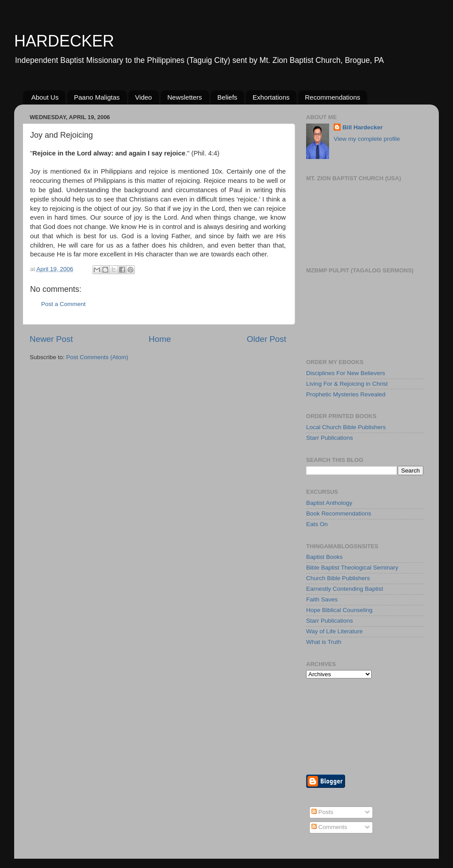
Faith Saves (322, 599)
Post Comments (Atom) (97, 357)
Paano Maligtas (97, 97)
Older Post (267, 339)
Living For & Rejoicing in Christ (347, 384)
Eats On (317, 524)
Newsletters (184, 97)
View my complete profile (367, 139)
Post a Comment (63, 304)
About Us (45, 97)
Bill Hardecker (363, 127)
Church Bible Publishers (338, 578)
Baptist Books (324, 557)
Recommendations (332, 97)
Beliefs (227, 97)
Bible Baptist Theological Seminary (352, 568)
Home (160, 339)
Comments (329, 827)
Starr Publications (330, 438)
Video (143, 97)
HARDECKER (64, 41)
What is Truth (324, 642)
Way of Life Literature (334, 631)
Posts (322, 812)
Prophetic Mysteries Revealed (346, 394)
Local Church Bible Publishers (346, 427)
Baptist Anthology (329, 503)
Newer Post (51, 339)
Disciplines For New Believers (346, 373)
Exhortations (271, 97)
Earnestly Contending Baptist (345, 589)
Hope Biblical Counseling (339, 610)
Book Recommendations (339, 513)
